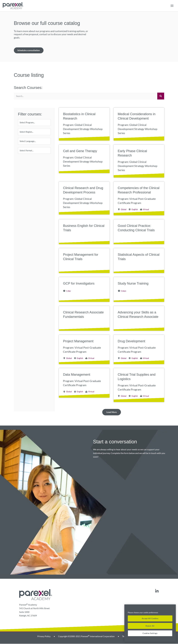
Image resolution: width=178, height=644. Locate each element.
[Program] (34, 123)
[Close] (172, 609)
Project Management (78, 341)
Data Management (77, 375)
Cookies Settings (150, 633)
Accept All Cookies (150, 618)
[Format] (34, 152)
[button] (112, 412)
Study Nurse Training (133, 284)
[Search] (161, 96)
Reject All (150, 626)
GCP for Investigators (79, 284)
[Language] (34, 142)
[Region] (34, 133)
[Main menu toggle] (172, 6)
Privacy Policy (44, 637)
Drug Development (131, 341)
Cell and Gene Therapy (80, 151)
